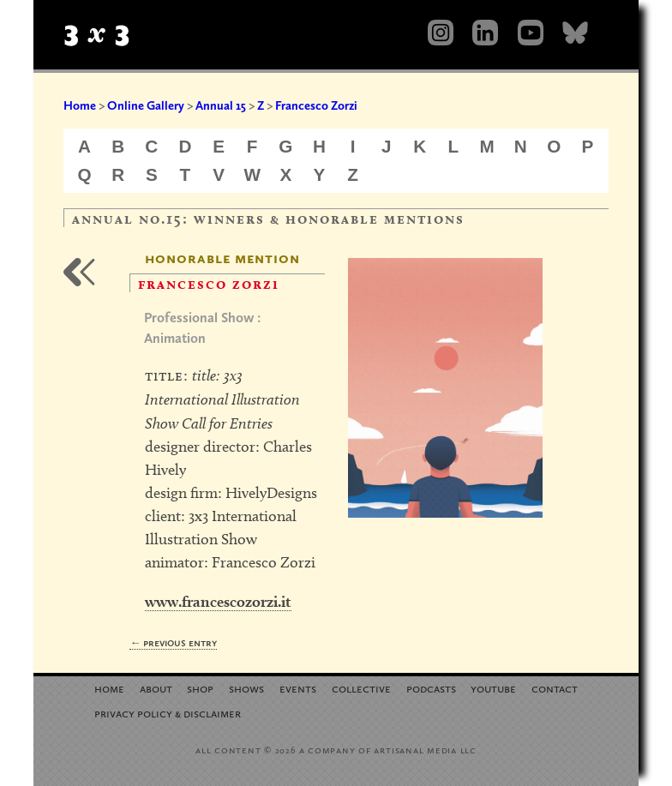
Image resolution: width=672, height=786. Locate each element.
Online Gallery (146, 105)
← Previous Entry (173, 642)
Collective (361, 688)
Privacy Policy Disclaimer (168, 713)
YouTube (493, 688)
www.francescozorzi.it (218, 601)
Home (80, 105)
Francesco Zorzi (316, 105)
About (156, 688)
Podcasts (431, 688)
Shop (200, 688)
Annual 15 (221, 105)
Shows (246, 688)
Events (298, 688)
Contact (555, 688)
